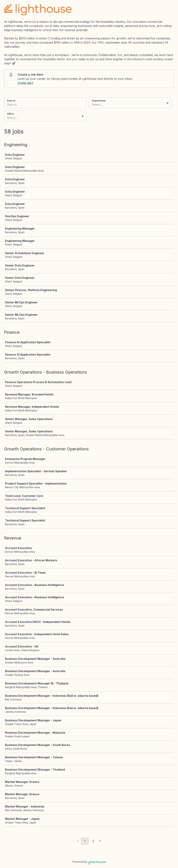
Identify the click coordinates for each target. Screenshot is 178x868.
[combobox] (92, 105)
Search (11, 101)
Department (99, 101)
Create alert (25, 83)
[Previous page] (78, 841)
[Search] (45, 105)
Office (10, 114)
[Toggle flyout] (168, 103)
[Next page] (100, 841)
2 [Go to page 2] (93, 841)
